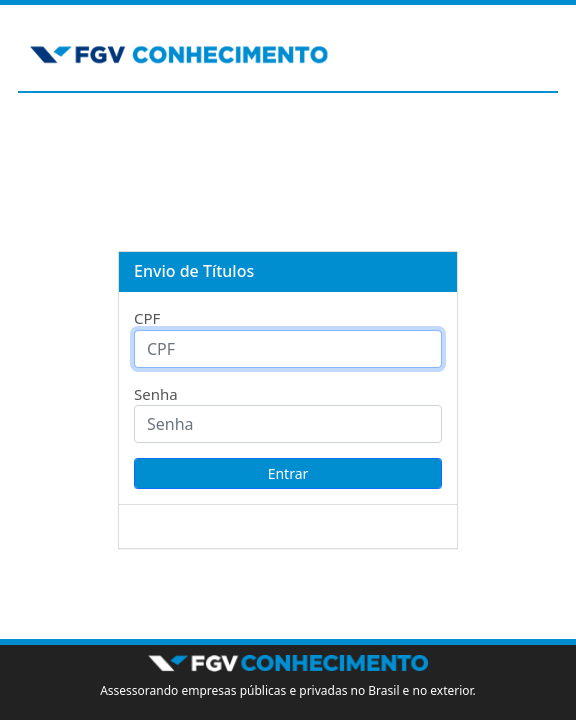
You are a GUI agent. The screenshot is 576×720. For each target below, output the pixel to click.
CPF (147, 318)
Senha (156, 394)
